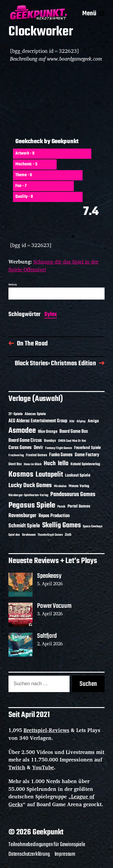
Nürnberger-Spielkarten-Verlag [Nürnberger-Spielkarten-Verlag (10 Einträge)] (28, 495)
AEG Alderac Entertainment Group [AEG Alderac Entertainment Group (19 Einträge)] (38, 421)
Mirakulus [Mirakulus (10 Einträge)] (60, 486)
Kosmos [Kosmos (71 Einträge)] (21, 475)
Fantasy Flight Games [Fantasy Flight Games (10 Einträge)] (59, 448)
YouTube (43, 767)
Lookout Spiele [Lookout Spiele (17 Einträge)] (78, 476)
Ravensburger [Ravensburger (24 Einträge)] (22, 516)
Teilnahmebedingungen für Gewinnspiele (47, 845)
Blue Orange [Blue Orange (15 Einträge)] (48, 432)
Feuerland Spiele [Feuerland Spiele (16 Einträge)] (87, 448)
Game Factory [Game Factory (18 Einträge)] (87, 455)
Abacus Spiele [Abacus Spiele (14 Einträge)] (35, 414)
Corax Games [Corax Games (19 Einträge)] (20, 448)
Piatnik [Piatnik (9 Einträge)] (61, 507)
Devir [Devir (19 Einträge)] (38, 448)
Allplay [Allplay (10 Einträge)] (81, 421)
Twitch (17, 767)
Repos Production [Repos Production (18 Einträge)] (54, 516)
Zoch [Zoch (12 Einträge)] (68, 535)
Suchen (88, 684)
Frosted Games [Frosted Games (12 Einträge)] (36, 455)
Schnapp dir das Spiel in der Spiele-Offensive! (53, 265)
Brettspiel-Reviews (46, 730)
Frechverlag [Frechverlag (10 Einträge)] (16, 455)
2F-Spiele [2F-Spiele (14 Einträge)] (16, 414)
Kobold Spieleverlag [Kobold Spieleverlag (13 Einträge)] (85, 464)
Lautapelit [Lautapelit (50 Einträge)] (49, 475)
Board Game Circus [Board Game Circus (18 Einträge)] (25, 441)
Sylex (51, 315)
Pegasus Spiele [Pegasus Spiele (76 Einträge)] (32, 505)
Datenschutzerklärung (29, 854)
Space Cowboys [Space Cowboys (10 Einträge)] (93, 526)
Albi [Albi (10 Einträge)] (72, 421)
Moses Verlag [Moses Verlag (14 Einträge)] (79, 486)
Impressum (65, 854)
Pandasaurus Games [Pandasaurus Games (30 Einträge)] (73, 495)
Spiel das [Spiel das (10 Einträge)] (14, 535)
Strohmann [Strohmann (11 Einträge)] (29, 535)
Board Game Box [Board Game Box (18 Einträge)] (74, 432)
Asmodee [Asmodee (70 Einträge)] (22, 431)
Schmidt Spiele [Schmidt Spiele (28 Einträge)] (24, 526)
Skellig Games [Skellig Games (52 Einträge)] (61, 525)
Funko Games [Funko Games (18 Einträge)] (61, 455)
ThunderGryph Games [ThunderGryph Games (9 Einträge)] (50, 535)
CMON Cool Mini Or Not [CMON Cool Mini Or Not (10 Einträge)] (72, 441)
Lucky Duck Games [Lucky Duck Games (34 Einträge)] (30, 485)
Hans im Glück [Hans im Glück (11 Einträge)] (33, 464)
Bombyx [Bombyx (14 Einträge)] (50, 441)
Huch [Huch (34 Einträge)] (50, 464)
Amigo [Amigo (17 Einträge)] (93, 421)
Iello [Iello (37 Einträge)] (63, 464)
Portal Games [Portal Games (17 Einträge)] (79, 506)
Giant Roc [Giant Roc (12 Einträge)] (15, 464)
